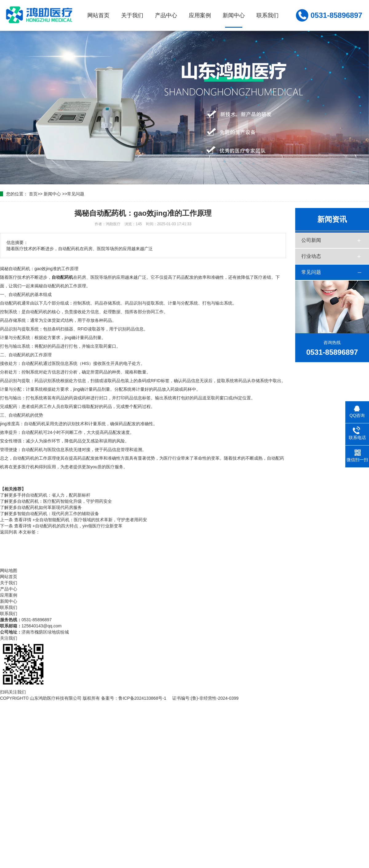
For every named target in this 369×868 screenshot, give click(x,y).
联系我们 (268, 15)
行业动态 (311, 256)
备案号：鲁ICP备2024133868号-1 (134, 698)
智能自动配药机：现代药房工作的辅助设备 (50, 514)
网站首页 (98, 15)
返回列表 (9, 532)
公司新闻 (311, 240)
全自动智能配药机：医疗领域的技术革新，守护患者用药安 (81, 520)
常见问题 (76, 194)
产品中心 (166, 15)
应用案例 (200, 15)
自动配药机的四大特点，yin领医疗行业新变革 (68, 526)
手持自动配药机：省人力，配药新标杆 (45, 495)
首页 (33, 194)
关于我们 (132, 15)
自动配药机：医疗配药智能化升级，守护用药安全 (56, 501)
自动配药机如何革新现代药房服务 (41, 507)
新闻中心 (234, 15)
